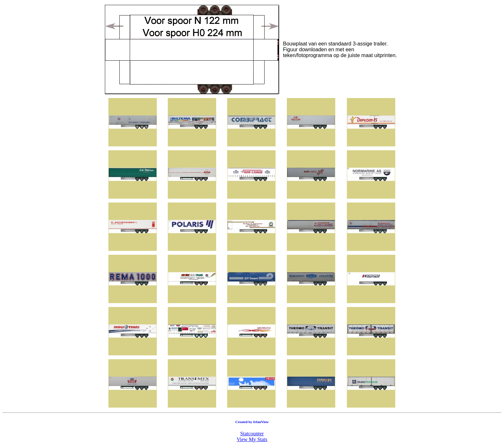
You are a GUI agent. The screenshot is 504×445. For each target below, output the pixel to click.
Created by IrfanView (252, 422)
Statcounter (252, 434)
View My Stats (252, 439)
